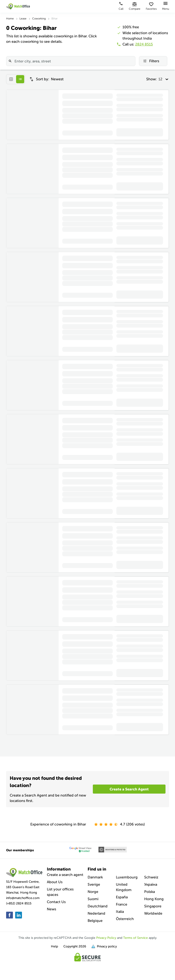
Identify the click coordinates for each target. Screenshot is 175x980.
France (122, 904)
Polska (150, 892)
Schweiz (151, 877)
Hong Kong (154, 899)
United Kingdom (124, 887)
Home (10, 19)
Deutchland (98, 906)
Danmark (95, 877)
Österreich (125, 919)
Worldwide (153, 913)
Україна (151, 884)
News (52, 909)
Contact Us (56, 902)
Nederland (96, 913)
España (122, 897)
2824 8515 (144, 44)
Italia (120, 912)
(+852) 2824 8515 (19, 903)
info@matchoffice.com (23, 898)
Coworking (39, 19)
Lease (23, 19)
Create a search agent (65, 875)
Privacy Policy (106, 938)
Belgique (95, 921)
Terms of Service (135, 938)
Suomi (93, 899)
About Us (55, 882)
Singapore (153, 906)
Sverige (94, 884)
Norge (93, 892)
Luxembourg (127, 877)
